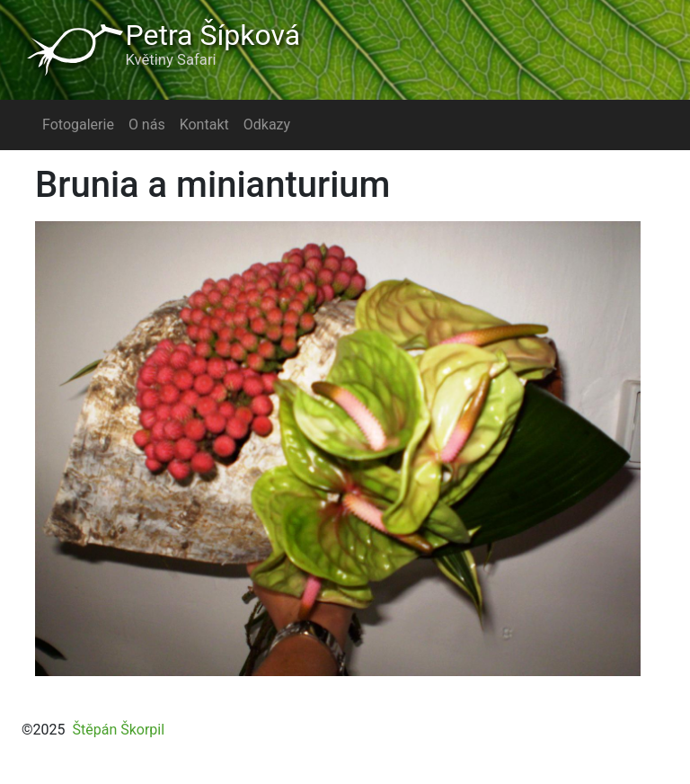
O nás (147, 125)
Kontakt (204, 125)
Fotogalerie (78, 125)
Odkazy (267, 125)
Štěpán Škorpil (118, 730)
